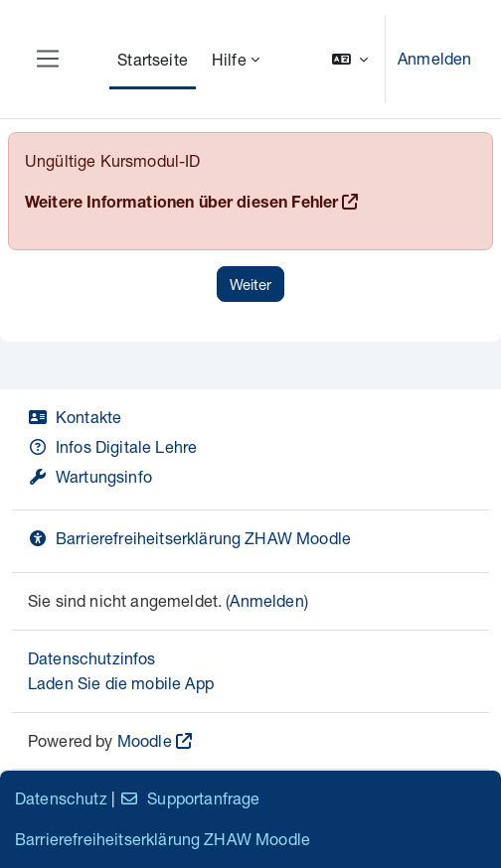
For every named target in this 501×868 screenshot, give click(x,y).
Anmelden (434, 58)
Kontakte (75, 417)
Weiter (250, 284)
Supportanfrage (189, 798)
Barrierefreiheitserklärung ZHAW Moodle (189, 538)
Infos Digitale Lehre (112, 446)
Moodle (145, 740)
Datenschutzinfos (92, 658)
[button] (350, 59)
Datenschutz (61, 798)
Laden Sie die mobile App (121, 683)
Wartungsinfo (90, 476)
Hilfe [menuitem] (229, 59)
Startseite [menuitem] (153, 59)
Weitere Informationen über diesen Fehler (181, 205)
